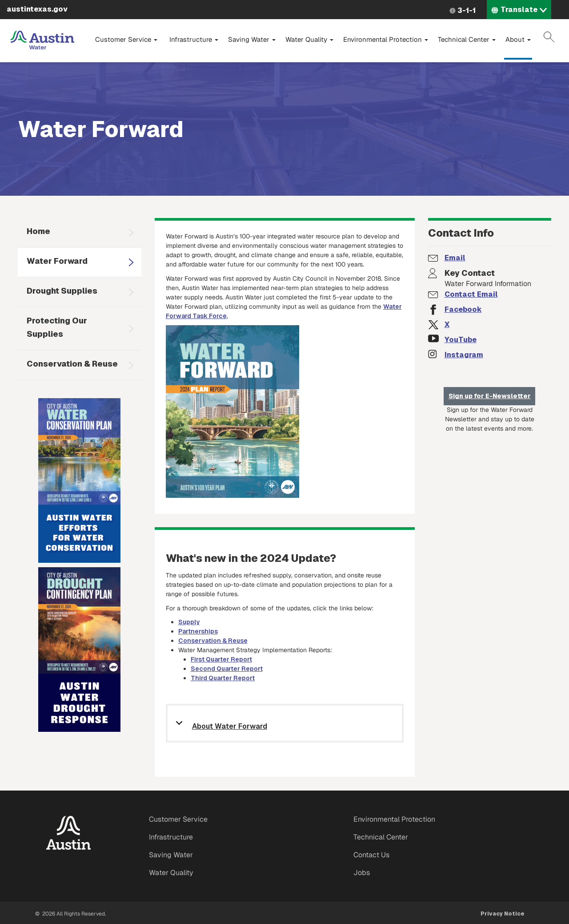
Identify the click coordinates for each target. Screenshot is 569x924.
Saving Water (252, 39)
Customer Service (126, 39)
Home (38, 231)
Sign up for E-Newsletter (490, 396)
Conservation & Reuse (72, 364)
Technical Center (467, 39)
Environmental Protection (386, 39)
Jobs (362, 873)
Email (455, 258)
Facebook (463, 309)
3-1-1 (467, 10)
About (518, 39)
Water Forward (57, 261)
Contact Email (471, 294)
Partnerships (198, 631)
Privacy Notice (503, 914)
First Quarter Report (221, 659)
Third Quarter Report (223, 678)
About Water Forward (230, 727)
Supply (189, 622)
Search (549, 37)
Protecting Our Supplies (57, 327)
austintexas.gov (37, 9)
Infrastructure (194, 39)
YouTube (461, 340)
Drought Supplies (62, 291)
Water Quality (309, 39)
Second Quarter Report (227, 669)
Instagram (464, 355)
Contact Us (371, 855)
